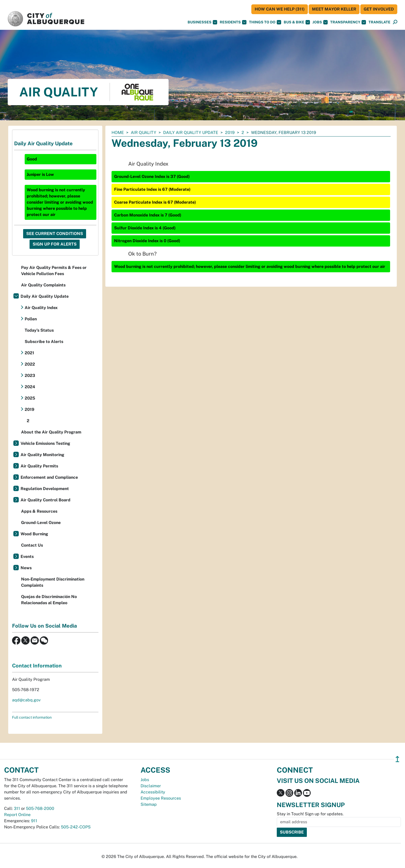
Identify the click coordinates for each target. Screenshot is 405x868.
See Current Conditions (55, 234)
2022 (30, 364)
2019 (230, 133)
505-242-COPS (76, 827)
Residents (233, 22)
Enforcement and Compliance (49, 477)
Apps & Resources (39, 511)
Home (118, 133)
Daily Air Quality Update (191, 133)
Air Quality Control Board (45, 500)
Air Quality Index (41, 308)
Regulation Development (45, 489)
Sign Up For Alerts (55, 244)
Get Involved (379, 9)
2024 (30, 387)
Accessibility (153, 792)
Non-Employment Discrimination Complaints (53, 582)
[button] (379, 22)
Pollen (31, 319)
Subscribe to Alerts (44, 342)
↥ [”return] (397, 759)
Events (27, 557)
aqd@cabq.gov (26, 700)
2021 (29, 353)
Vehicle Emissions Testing (45, 443)
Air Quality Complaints (43, 285)
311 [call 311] (17, 808)
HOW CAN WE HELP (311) (280, 9)
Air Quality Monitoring (42, 455)
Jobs (320, 22)
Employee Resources (161, 798)
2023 (30, 376)
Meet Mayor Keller (334, 9)
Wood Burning (34, 534)
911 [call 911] (34, 821)
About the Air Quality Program (51, 432)
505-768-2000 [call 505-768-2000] (40, 808)
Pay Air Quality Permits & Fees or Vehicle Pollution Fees (54, 271)
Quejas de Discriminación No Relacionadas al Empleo (49, 600)
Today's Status (39, 330)
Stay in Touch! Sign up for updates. (310, 814)
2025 (30, 398)
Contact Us (32, 545)
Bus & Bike (297, 22)
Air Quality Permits (39, 466)
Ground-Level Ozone (41, 523)
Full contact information (32, 717)
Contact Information (37, 666)
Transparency (348, 22)
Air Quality (144, 133)
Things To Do (265, 22)
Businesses (202, 22)
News (26, 568)
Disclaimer (151, 786)
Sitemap (149, 804)
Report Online (17, 815)
